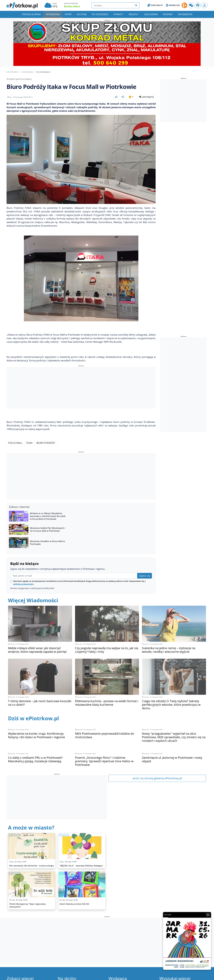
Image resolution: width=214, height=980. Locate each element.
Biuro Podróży (46, 443)
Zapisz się (145, 576)
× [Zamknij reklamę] (208, 915)
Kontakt (168, 14)
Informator (185, 14)
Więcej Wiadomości (33, 600)
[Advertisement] (81, 388)
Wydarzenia (53, 14)
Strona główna (31, 14)
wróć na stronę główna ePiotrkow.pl (157, 778)
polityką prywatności (23, 584)
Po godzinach (100, 14)
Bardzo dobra (72, 6)
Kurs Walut (155, 5)
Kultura (82, 14)
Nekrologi (173, 5)
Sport (68, 14)
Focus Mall (15, 443)
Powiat (118, 14)
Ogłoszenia (151, 14)
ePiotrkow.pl (13, 72)
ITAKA (29, 443)
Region (133, 14)
